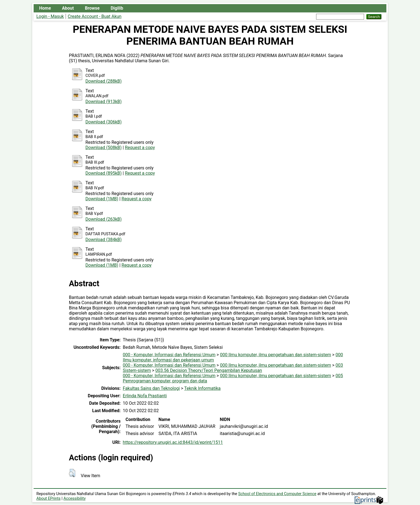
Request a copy (140, 148)
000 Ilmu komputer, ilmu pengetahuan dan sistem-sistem (275, 355)
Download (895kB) (103, 173)
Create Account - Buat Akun (95, 16)
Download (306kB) (103, 122)
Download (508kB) (103, 148)
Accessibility (75, 499)
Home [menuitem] (45, 8)
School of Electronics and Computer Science (277, 494)
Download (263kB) (103, 219)
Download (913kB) (103, 102)
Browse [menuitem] (92, 8)
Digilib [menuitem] (117, 8)
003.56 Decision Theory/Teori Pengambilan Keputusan (209, 370)
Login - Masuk (50, 16)
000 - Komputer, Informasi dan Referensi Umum (169, 355)
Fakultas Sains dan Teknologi (151, 388)
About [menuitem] (68, 8)
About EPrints (49, 499)
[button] (72, 473)
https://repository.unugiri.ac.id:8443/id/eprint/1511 (173, 442)
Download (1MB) (102, 199)
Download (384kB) (103, 240)
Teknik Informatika (202, 388)
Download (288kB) (103, 81)
